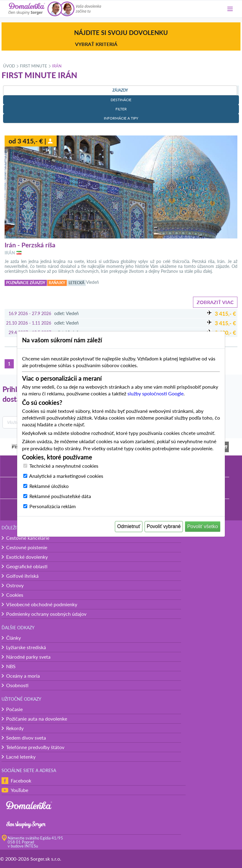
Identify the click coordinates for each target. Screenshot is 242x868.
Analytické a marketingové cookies (66, 476)
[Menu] (230, 9)
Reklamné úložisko (49, 486)
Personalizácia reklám (53, 506)
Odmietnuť (129, 526)
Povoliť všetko (202, 526)
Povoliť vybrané (164, 526)
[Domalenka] (27, 9)
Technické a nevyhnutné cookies (64, 466)
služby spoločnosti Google (155, 393)
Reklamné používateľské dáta (60, 496)
